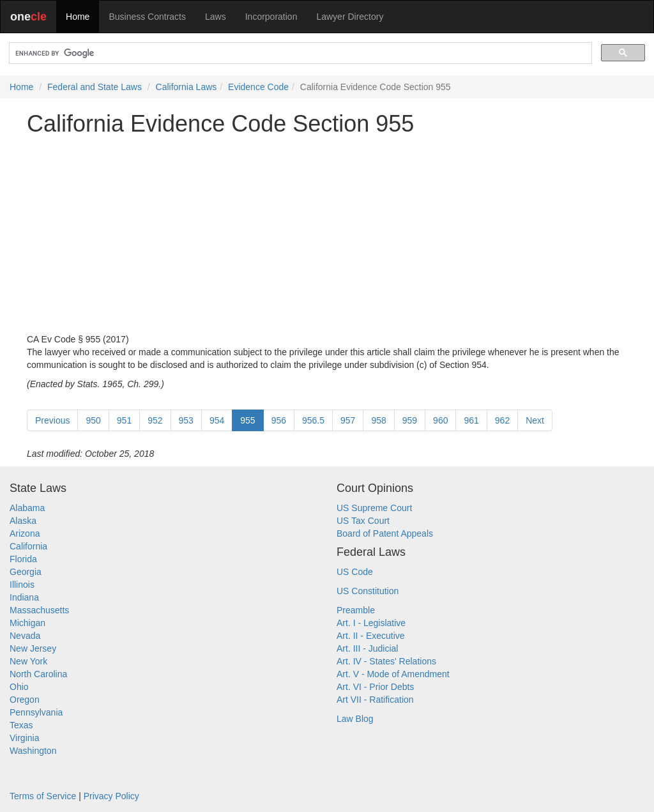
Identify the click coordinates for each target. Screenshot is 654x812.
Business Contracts (147, 17)
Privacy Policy (111, 796)
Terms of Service (43, 796)
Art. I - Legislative (371, 623)
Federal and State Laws (95, 87)
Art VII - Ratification (375, 700)
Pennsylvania (36, 712)
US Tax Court (363, 521)
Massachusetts (39, 610)
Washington (33, 751)
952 (155, 420)
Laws (216, 17)
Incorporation (271, 17)
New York (28, 661)
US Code (355, 572)
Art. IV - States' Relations (386, 661)
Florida (23, 559)
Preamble (356, 610)
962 (502, 420)
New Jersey (33, 648)
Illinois (22, 585)
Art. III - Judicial (367, 648)
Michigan (27, 623)
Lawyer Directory (350, 17)
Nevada (25, 636)
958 (378, 420)
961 (471, 420)
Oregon (25, 700)
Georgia (26, 572)
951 (124, 420)
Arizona (25, 533)
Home (78, 17)
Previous (52, 420)
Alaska (23, 521)
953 (186, 420)
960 (440, 420)
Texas (21, 725)
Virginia (24, 738)
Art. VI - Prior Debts (375, 687)
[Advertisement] (327, 234)
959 (410, 420)
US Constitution (368, 591)
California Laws (186, 87)
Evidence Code (258, 87)
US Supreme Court (374, 508)
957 (348, 420)
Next (535, 420)
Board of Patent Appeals (385, 533)
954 (217, 420)
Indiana (24, 597)
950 (93, 420)
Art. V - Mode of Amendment (393, 674)
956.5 (313, 420)
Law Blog (355, 719)
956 (279, 420)
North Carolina (38, 674)
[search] (299, 53)
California (28, 546)
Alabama (27, 508)
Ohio (19, 687)
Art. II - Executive (371, 636)
